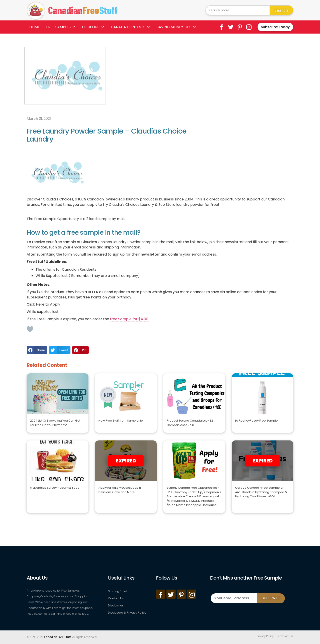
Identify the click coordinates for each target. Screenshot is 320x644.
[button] (37, 350)
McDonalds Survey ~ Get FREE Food (55, 488)
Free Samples (61, 27)
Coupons (93, 27)
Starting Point (117, 591)
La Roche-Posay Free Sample (256, 421)
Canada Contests (131, 27)
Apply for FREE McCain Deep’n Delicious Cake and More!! (120, 490)
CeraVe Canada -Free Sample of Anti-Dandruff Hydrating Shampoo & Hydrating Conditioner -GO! (261, 492)
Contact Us (116, 598)
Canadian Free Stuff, (58, 637)
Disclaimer (116, 605)
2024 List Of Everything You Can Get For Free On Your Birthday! (55, 423)
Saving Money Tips (176, 27)
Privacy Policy (265, 636)
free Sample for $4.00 (130, 319)
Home (35, 27)
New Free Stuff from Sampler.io (121, 421)
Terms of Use (285, 636)
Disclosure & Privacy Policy (127, 613)
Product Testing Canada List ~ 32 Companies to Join (190, 423)
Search (281, 10)
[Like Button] (30, 329)
